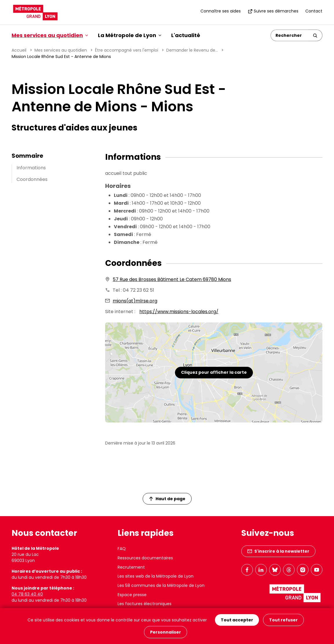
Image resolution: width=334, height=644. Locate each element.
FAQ (122, 549)
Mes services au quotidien (61, 50)
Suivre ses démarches (273, 11)
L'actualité (186, 35)
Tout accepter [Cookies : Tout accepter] (237, 620)
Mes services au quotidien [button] (50, 35)
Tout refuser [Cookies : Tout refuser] (283, 620)
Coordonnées (32, 179)
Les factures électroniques (145, 604)
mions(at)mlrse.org (135, 301)
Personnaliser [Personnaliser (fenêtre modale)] (166, 632)
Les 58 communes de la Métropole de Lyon (161, 585)
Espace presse (132, 595)
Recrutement (131, 567)
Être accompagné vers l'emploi (127, 50)
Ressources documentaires (145, 558)
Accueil (19, 50)
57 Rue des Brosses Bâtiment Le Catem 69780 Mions (172, 279)
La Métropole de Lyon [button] (130, 35)
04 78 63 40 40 (27, 594)
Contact (314, 11)
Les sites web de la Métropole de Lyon (156, 576)
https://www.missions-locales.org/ (179, 312)
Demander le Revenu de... (192, 50)
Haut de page (167, 499)
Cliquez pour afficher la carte (214, 372)
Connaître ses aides (221, 11)
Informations (31, 168)
